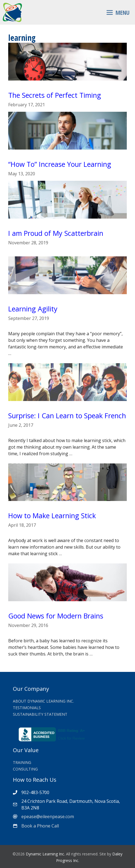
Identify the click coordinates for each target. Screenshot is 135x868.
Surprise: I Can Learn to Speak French (67, 416)
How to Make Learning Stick (52, 515)
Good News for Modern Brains (56, 616)
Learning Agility (33, 309)
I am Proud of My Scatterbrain (56, 233)
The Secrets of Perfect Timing (55, 95)
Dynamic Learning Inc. (45, 854)
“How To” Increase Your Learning (60, 164)
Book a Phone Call (40, 826)
